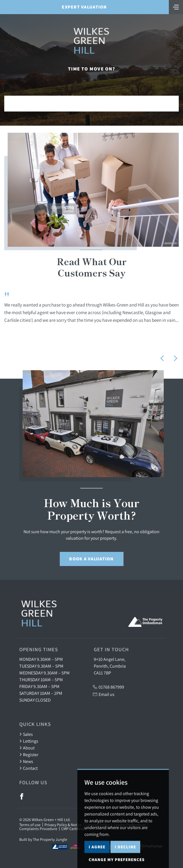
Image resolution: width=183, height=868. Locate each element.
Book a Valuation (91, 559)
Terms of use (30, 825)
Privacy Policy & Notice (63, 825)
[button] (162, 358)
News (26, 761)
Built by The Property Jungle (43, 839)
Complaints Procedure (38, 829)
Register (29, 755)
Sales (26, 734)
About (27, 748)
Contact (28, 768)
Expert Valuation (84, 7)
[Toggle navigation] (176, 7)
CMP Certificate (74, 829)
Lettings (29, 741)
